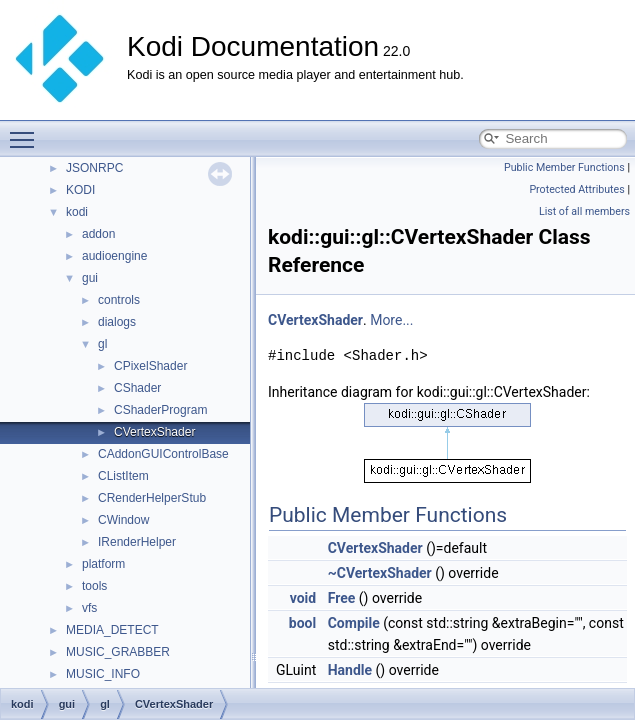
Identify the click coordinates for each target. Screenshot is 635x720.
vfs (89, 608)
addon (98, 234)
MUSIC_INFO (103, 674)
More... (391, 320)
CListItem (123, 476)
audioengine (114, 256)
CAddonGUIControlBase (163, 454)
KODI (80, 190)
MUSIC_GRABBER (118, 652)
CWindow (123, 520)
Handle (350, 670)
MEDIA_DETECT (112, 630)
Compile (354, 623)
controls (119, 300)
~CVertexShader (380, 573)
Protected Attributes (576, 189)
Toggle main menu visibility (27, 131)
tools (94, 586)
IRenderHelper (137, 542)
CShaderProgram (160, 410)
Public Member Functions (564, 167)
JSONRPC (94, 168)
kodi (77, 212)
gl (102, 344)
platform (103, 564)
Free (342, 598)
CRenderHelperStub (152, 498)
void (303, 598)
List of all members (584, 211)
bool (302, 623)
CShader (137, 388)
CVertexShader (154, 432)
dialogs (117, 322)
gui (90, 278)
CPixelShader (150, 366)
